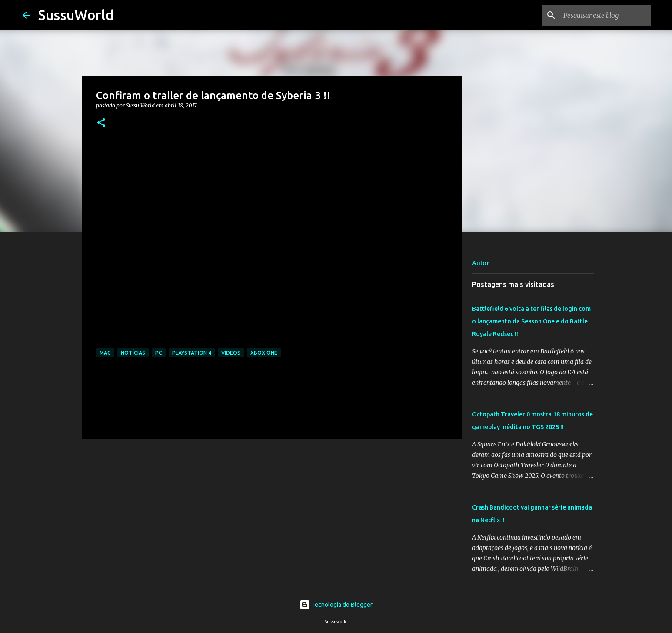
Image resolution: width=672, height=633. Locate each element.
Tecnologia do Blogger (336, 605)
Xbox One (264, 353)
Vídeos (231, 353)
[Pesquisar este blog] (605, 15)
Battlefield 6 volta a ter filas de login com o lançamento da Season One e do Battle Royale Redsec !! (531, 321)
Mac (105, 353)
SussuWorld (76, 15)
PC (159, 353)
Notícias (133, 353)
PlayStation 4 (192, 353)
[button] (101, 123)
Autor (481, 263)
